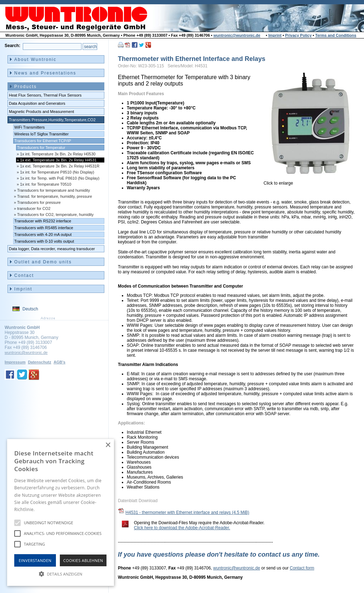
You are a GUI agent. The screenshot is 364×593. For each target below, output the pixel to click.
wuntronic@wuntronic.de (237, 35)
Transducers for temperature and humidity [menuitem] (53, 190)
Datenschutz (39, 362)
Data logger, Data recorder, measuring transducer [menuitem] (52, 249)
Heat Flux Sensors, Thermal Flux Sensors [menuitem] (45, 95)
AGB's (59, 362)
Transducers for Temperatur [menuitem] (41, 148)
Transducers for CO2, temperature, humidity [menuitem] (55, 215)
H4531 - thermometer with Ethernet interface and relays (187, 512)
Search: (12, 46)
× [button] (108, 445)
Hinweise (45, 509)
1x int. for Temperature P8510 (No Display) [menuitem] (57, 172)
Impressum (15, 362)
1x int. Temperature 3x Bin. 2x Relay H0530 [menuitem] (58, 154)
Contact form (302, 568)
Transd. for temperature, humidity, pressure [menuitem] (54, 196)
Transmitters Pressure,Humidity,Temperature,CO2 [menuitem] (52, 120)
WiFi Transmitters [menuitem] (30, 127)
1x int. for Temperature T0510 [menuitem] (46, 184)
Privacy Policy (298, 35)
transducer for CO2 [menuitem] (34, 208)
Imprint (275, 35)
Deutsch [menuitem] (30, 309)
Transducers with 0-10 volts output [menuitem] (44, 241)
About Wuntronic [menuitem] (35, 60)
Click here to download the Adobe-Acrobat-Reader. (182, 528)
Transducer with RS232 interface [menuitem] (43, 221)
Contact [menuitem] (24, 275)
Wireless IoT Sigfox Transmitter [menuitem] (41, 134)
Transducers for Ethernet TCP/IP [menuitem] (43, 141)
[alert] (61, 512)
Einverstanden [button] (35, 560)
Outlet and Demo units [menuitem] (43, 262)
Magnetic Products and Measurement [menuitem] (41, 112)
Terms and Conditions (336, 35)
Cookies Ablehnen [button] (83, 560)
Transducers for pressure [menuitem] (39, 202)
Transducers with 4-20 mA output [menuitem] (43, 234)
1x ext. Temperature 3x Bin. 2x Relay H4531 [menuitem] (58, 160)
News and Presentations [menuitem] (45, 73)
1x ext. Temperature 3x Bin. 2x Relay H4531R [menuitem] (60, 166)
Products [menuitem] (25, 87)
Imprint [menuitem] (23, 289)
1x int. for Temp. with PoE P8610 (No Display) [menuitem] (60, 178)
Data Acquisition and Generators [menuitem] (37, 103)
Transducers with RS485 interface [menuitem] (44, 228)
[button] (61, 573)
